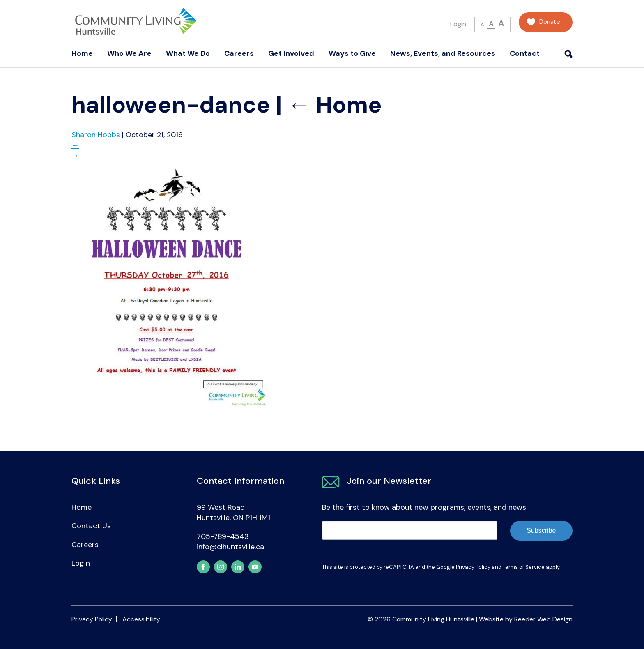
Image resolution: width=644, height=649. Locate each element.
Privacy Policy (473, 567)
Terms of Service (524, 567)
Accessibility (141, 619)
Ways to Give (352, 53)
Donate (550, 22)
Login (458, 24)
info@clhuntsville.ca (230, 547)
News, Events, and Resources (443, 53)
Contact (525, 53)
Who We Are (129, 53)
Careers (239, 53)
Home (82, 53)
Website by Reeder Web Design (526, 619)
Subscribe (541, 530)
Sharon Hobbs (96, 135)
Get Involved (291, 53)
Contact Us (91, 526)
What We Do (188, 53)
